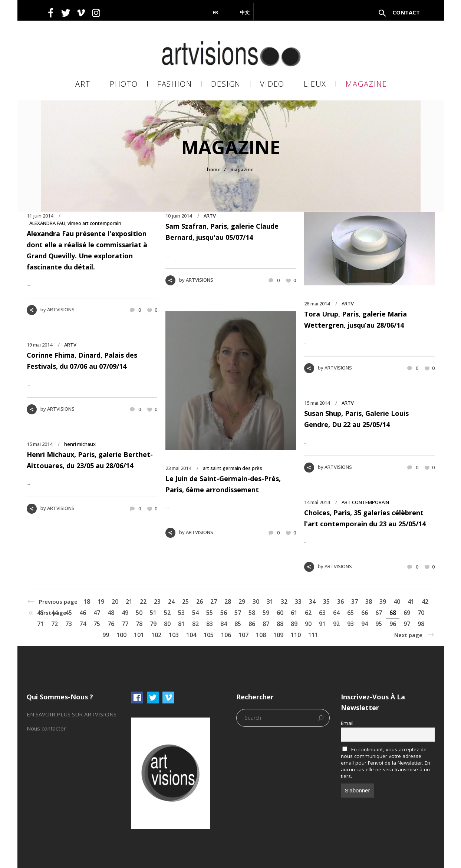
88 (280, 624)
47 (97, 613)
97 (407, 624)
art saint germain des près (233, 468)
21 (129, 602)
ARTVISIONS (61, 309)
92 (336, 624)
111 (313, 635)
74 (83, 624)
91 (322, 624)
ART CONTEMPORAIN (365, 502)
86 (252, 624)
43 (40, 613)
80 (167, 624)
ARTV (210, 216)
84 (224, 624)
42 (425, 602)
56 (224, 613)
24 (171, 602)
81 (181, 624)
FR (215, 12)
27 (214, 602)
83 (210, 624)
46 (83, 613)
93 (350, 624)
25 (185, 602)
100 (121, 635)
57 (238, 613)
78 (139, 624)
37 (355, 602)
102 (156, 635)
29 (242, 602)
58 (252, 613)
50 (139, 613)
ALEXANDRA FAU (47, 223)
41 (411, 602)
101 (139, 635)
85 (238, 624)
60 (280, 613)
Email (347, 723)
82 (195, 624)
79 (153, 624)
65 (350, 613)
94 (365, 624)
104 (191, 635)
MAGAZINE (242, 170)
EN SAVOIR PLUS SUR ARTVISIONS (72, 714)
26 (200, 602)
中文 (245, 12)
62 (308, 613)
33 (298, 602)
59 (266, 613)
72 (55, 624)
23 (157, 602)
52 (167, 613)
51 (153, 613)
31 (270, 602)
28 (228, 602)
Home (214, 170)
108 (261, 635)
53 (181, 613)
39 (383, 602)
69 (407, 613)
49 (125, 613)
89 (294, 624)
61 (294, 613)
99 (106, 635)
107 (243, 635)
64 (336, 613)
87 (266, 624)
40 (397, 602)
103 (174, 635)
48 (111, 613)
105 (209, 635)
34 (312, 602)
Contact (406, 12)
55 (210, 613)
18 (87, 602)
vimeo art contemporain (94, 223)
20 (115, 602)
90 (308, 624)
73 (69, 624)
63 (322, 613)
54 (195, 613)
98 (421, 624)
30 (256, 602)
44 (55, 613)
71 (40, 624)
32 (284, 602)
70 (421, 613)
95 (379, 624)
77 (125, 624)
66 (365, 613)
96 (393, 624)
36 (340, 602)
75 (97, 624)
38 (369, 602)
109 (278, 635)
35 (326, 602)
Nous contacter (46, 728)
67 (379, 613)
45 (69, 613)
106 (226, 635)
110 (296, 635)
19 (101, 602)
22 (143, 602)
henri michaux (80, 444)
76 (111, 624)
